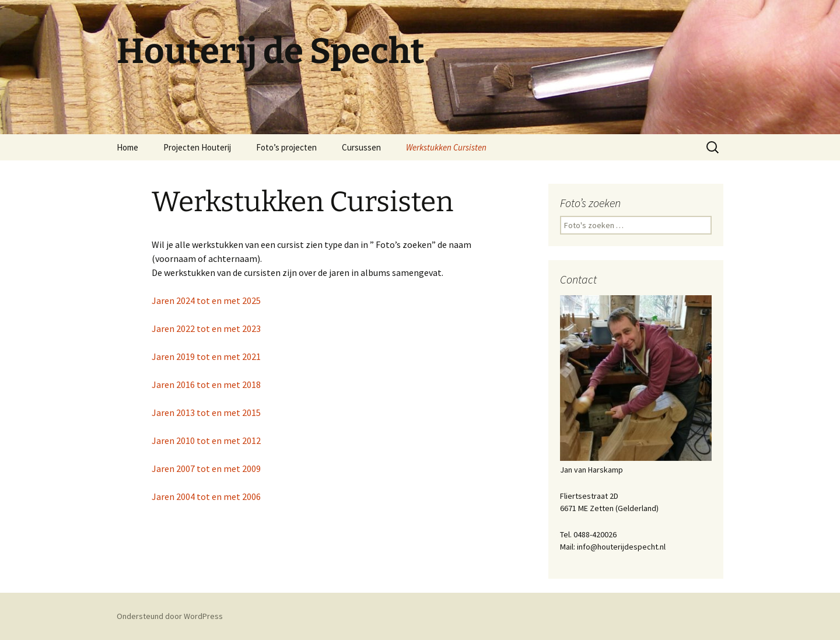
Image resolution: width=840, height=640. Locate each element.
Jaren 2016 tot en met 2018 (207, 384)
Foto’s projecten (286, 147)
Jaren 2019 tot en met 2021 (206, 356)
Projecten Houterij (197, 147)
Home (127, 147)
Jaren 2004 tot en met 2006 (206, 496)
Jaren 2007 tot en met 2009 (207, 468)
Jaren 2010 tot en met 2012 (207, 440)
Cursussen (361, 147)
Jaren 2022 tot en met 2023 (206, 328)
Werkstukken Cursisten (446, 147)
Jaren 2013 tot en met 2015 (207, 412)
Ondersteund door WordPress (170, 616)
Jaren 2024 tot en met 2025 (206, 300)
